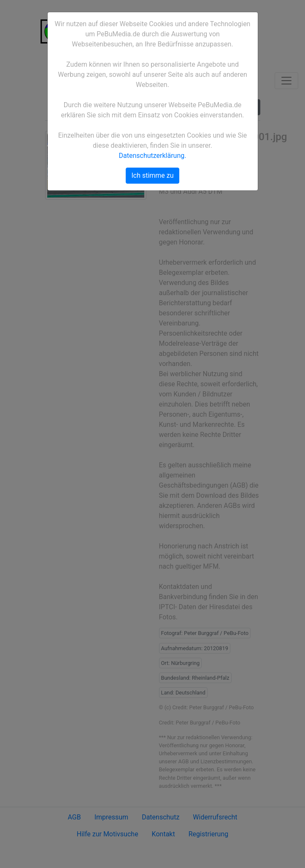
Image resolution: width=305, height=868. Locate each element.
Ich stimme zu (152, 175)
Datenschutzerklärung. (153, 156)
